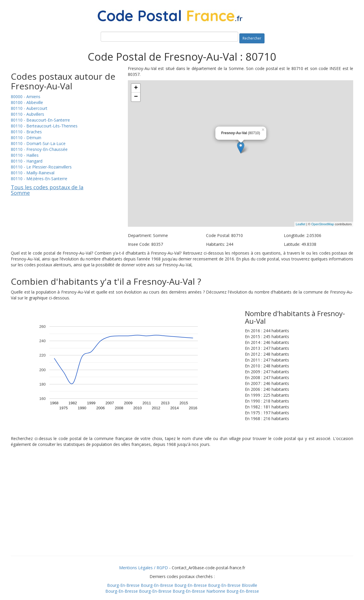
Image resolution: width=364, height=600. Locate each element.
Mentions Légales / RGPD (144, 568)
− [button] (136, 97)
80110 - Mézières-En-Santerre (39, 179)
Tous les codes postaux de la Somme (47, 190)
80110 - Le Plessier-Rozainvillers (41, 167)
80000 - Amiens (26, 97)
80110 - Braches (26, 132)
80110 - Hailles (25, 155)
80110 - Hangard (27, 161)
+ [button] (136, 88)
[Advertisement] (182, 509)
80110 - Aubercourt (29, 108)
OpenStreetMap (323, 224)
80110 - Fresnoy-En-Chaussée (39, 149)
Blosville (249, 585)
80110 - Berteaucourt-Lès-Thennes (44, 126)
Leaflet (301, 224)
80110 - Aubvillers (28, 114)
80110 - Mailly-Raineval (33, 173)
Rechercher (252, 38)
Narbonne (216, 591)
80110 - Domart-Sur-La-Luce (38, 143)
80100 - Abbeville (27, 102)
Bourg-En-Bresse (123, 585)
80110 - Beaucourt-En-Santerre (40, 120)
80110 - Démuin (26, 138)
